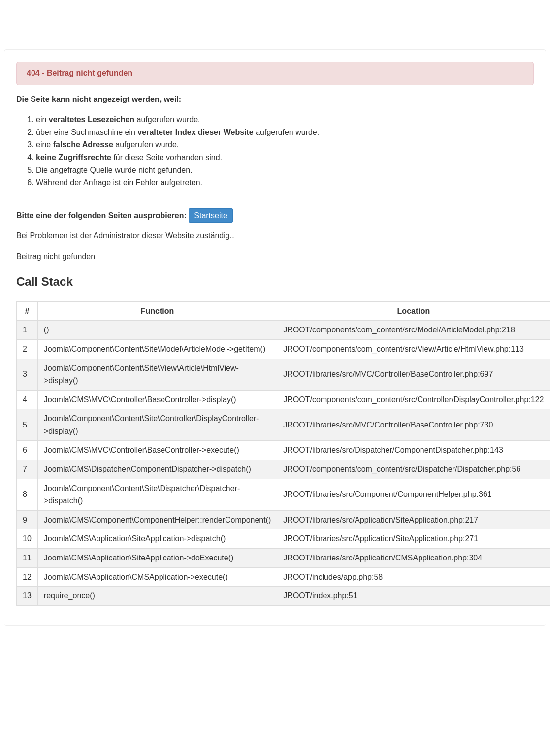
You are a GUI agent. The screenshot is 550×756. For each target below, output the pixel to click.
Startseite (211, 215)
